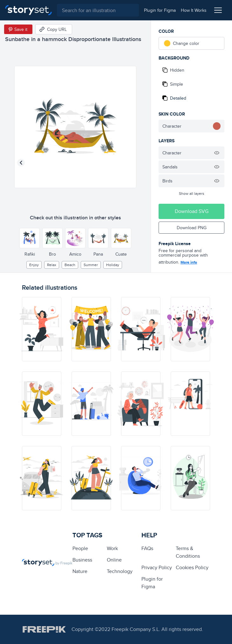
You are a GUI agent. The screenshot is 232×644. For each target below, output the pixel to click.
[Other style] (30, 238)
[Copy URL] (54, 29)
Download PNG (192, 228)
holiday (113, 265)
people (80, 548)
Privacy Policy (157, 567)
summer (91, 265)
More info (189, 262)
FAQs (147, 548)
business (82, 560)
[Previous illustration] (21, 163)
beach (70, 265)
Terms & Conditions (188, 552)
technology (120, 571)
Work (112, 548)
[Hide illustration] (217, 153)
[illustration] (42, 329)
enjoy (34, 265)
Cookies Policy (192, 567)
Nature (80, 571)
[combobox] (98, 10)
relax (52, 265)
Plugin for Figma (152, 583)
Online (114, 560)
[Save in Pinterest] (18, 29)
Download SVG (192, 211)
